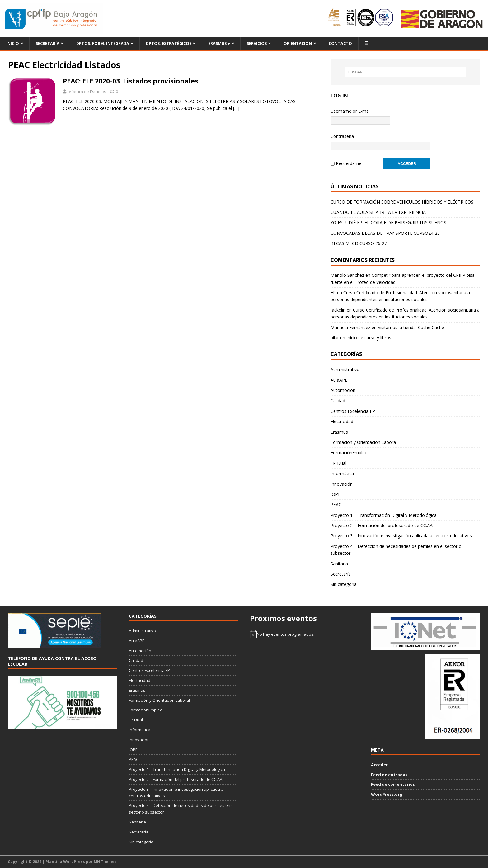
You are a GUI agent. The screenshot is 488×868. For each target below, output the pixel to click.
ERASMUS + (219, 43)
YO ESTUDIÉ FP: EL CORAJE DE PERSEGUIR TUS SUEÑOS (388, 222)
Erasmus (339, 432)
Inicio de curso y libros (369, 338)
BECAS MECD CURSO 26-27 (359, 243)
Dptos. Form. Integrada (103, 43)
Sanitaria (339, 564)
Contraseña (342, 136)
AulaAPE (339, 380)
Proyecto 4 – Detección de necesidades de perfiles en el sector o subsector (396, 550)
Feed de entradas (389, 775)
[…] (236, 108)
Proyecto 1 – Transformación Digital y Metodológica (384, 515)
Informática (342, 473)
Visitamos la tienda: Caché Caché (411, 327)
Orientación (298, 43)
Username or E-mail (351, 111)
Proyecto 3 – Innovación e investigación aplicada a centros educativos (401, 536)
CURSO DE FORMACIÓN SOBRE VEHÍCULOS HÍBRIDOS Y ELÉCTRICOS (402, 202)
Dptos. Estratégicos (169, 43)
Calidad (338, 401)
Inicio (13, 43)
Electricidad (342, 421)
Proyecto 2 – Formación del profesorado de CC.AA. (382, 525)
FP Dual (338, 463)
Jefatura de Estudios (87, 92)
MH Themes (105, 862)
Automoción (343, 390)
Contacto (340, 43)
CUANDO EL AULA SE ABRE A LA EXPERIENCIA (378, 212)
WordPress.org (387, 794)
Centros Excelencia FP (353, 411)
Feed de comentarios (393, 784)
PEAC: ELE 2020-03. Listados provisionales (131, 81)
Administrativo (345, 369)
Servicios (257, 43)
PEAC (336, 505)
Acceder (379, 765)
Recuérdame (349, 163)
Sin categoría (344, 584)
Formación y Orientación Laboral (364, 442)
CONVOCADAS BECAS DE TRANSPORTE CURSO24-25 (385, 233)
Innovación (342, 484)
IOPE (335, 494)
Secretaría (48, 43)
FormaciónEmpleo (349, 453)
